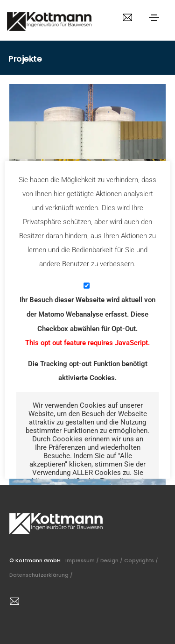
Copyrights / (142, 560)
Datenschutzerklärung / (42, 575)
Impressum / (83, 560)
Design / (112, 560)
